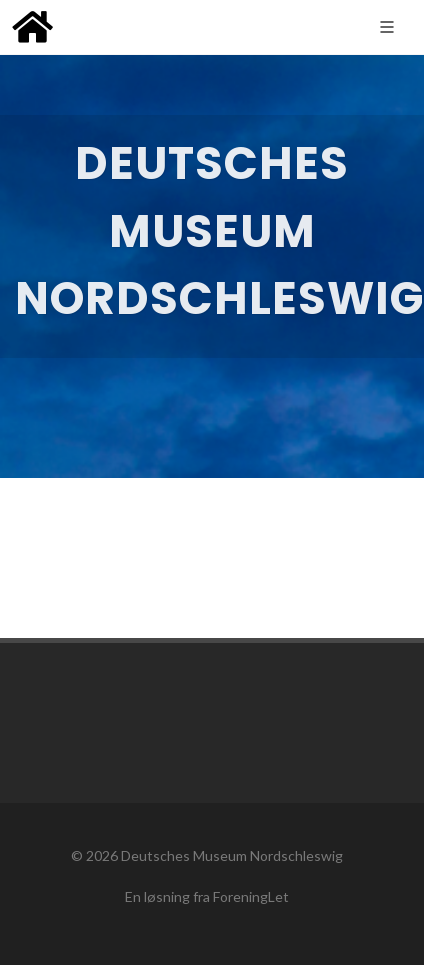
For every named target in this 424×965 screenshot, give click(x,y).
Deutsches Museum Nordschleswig (232, 855)
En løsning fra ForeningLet (207, 896)
